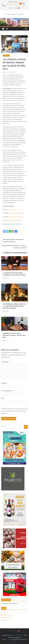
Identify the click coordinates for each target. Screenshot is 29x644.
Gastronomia (6, 56)
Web (3, 398)
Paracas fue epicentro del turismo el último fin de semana (13, 241)
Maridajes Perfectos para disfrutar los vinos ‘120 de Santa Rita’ (14, 335)
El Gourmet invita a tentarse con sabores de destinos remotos (15, 247)
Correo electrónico (7, 391)
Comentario (5, 362)
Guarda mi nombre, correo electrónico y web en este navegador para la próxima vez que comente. (14, 411)
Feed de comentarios (7, 617)
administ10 (13, 72)
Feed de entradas (6, 615)
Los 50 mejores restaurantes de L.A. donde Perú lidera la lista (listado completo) (14, 306)
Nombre (4, 383)
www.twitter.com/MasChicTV (14, 220)
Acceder (3, 612)
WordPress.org (5, 620)
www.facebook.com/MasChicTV (16, 217)
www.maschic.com (12, 210)
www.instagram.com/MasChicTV (17, 213)
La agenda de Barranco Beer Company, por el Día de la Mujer (14, 274)
